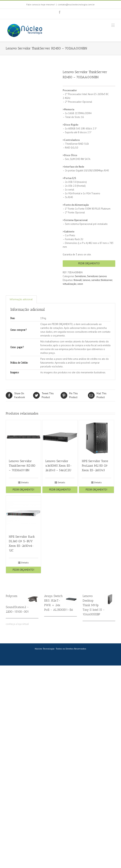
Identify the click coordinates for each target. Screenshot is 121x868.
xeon (80, 284)
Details (25, 482)
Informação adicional (21, 299)
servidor (96, 280)
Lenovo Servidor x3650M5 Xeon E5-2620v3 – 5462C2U (59, 466)
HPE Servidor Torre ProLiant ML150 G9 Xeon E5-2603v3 (95, 466)
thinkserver (106, 280)
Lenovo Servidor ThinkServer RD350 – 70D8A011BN (22, 466)
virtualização (70, 284)
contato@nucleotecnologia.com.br (76, 4)
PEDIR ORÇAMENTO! (89, 263)
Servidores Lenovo (97, 276)
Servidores (81, 276)
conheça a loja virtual (17, 624)
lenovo (87, 280)
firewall (78, 280)
